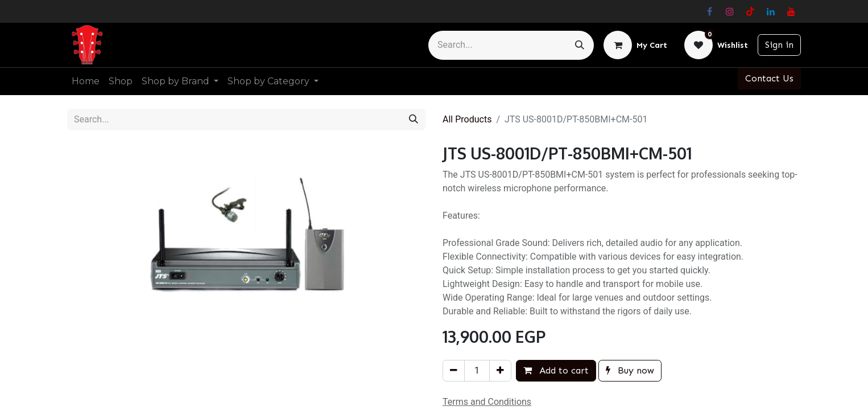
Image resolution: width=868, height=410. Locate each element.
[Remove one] (454, 371)
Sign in (779, 45)
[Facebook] (709, 11)
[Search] (580, 45)
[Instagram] (730, 11)
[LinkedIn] (771, 11)
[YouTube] (791, 11)
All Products (467, 119)
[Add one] (500, 371)
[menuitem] (86, 81)
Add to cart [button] (556, 370)
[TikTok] (750, 11)
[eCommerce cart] (635, 45)
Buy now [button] (630, 370)
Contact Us (769, 78)
